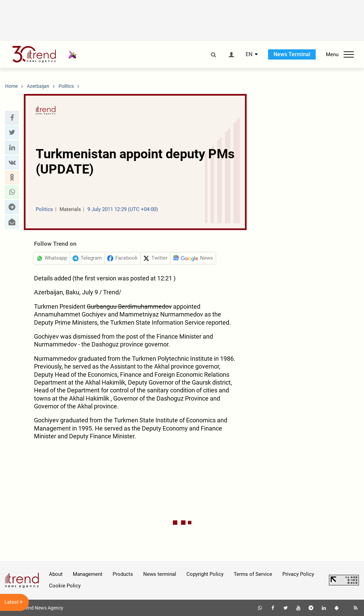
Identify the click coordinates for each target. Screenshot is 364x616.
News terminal (160, 574)
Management (88, 574)
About (56, 574)
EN (249, 54)
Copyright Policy (205, 574)
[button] (12, 118)
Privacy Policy (298, 574)
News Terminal (292, 54)
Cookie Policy (65, 586)
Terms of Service (253, 574)
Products (123, 574)
